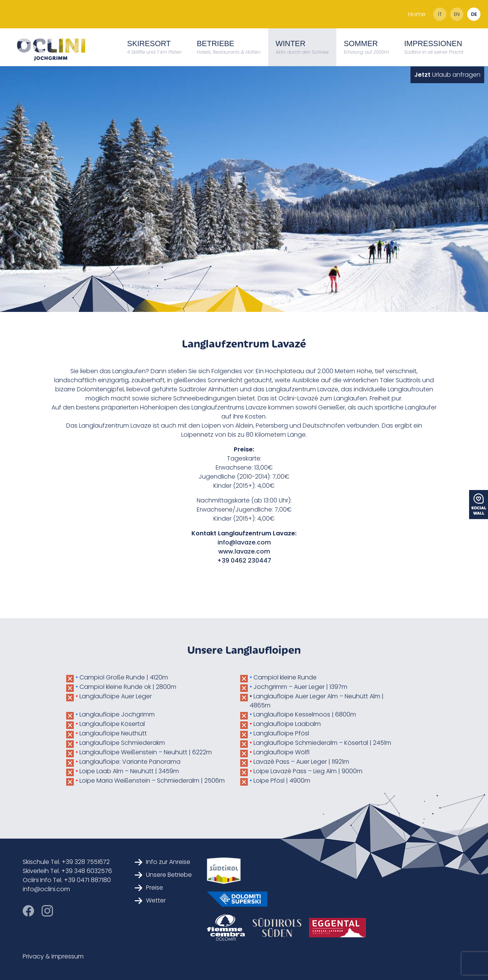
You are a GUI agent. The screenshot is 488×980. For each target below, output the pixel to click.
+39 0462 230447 (244, 561)
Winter (302, 47)
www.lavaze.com (244, 551)
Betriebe (228, 47)
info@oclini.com (46, 889)
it (440, 14)
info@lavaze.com (244, 542)
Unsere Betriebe (163, 875)
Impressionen (434, 47)
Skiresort (154, 47)
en (457, 14)
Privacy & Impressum (53, 956)
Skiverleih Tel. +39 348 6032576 (67, 871)
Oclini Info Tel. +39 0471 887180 (67, 880)
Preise (149, 888)
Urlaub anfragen (447, 75)
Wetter (150, 900)
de (474, 14)
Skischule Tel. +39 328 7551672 (66, 862)
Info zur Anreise (162, 862)
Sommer (367, 47)
